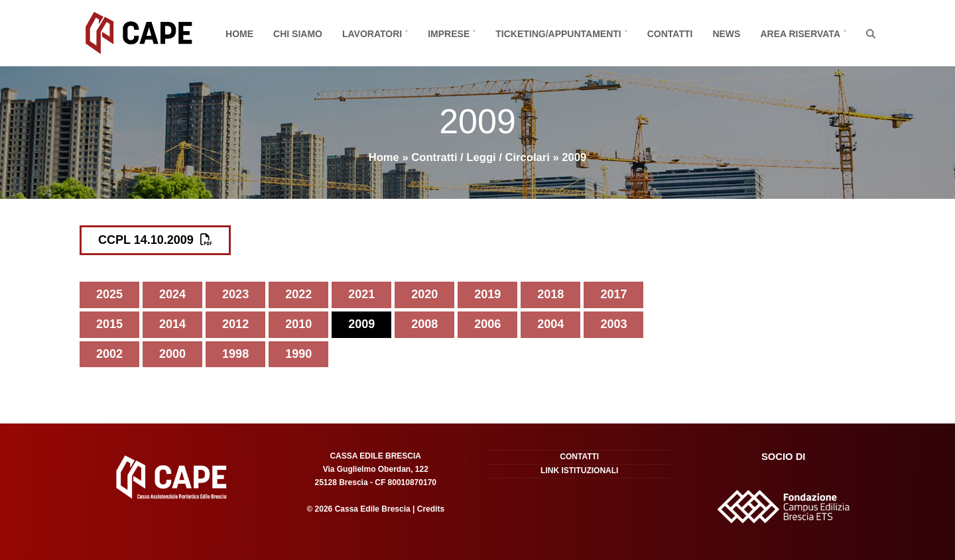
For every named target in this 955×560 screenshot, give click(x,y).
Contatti (579, 457)
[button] (871, 33)
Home (384, 157)
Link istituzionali (579, 471)
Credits (429, 509)
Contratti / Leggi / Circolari (480, 157)
